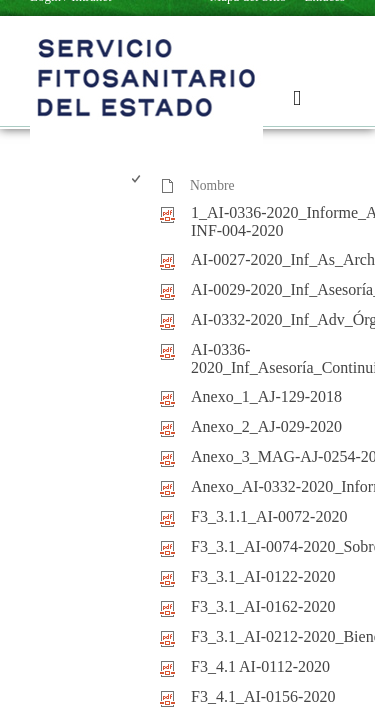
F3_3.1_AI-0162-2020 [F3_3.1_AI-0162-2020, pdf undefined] (263, 606)
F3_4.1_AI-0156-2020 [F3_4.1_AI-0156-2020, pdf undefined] (263, 696)
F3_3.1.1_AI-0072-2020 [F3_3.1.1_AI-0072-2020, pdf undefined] (269, 516)
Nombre (212, 185)
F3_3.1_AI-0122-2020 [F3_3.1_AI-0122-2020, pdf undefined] (263, 576)
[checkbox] (137, 186)
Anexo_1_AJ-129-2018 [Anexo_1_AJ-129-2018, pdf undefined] (266, 396)
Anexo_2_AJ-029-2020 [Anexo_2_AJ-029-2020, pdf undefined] (266, 426)
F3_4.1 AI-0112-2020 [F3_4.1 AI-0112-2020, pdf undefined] (260, 666)
